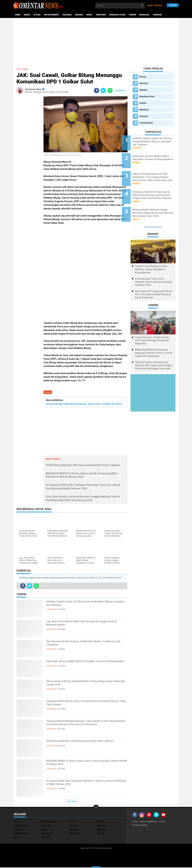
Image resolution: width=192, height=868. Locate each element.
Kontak (166, 822)
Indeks (27, 15)
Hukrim (132, 15)
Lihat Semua (72, 802)
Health (73, 822)
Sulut (16, 838)
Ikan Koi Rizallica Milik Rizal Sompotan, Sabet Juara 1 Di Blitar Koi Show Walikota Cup (85, 405)
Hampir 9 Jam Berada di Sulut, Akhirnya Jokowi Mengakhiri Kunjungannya (151, 256)
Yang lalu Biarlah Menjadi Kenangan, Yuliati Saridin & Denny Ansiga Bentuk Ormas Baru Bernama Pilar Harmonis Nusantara (82, 728)
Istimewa (144, 116)
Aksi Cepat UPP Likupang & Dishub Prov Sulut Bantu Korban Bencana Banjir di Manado (153, 281)
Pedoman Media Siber (151, 822)
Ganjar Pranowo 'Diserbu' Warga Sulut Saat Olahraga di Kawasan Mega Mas (152, 327)
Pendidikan (47, 834)
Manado (79, 15)
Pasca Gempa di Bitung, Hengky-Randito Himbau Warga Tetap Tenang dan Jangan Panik (86, 685)
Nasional (67, 15)
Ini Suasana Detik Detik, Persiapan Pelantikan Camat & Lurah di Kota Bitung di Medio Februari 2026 (86, 787)
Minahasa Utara (117, 15)
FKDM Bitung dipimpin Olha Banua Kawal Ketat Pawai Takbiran (86, 745)
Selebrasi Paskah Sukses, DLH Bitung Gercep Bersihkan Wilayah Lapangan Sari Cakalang (84, 605)
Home (18, 15)
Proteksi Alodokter (141, 826)
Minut (90, 15)
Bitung (37, 15)
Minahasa (144, 15)
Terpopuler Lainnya (153, 213)
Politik (101, 834)
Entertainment (52, 15)
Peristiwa (101, 15)
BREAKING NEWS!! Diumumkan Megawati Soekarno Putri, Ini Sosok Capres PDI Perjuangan (154, 339)
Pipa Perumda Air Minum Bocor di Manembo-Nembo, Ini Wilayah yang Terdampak (84, 645)
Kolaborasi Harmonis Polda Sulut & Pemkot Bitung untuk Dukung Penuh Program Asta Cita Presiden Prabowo (156, 187)
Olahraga (102, 830)
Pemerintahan (146, 123)
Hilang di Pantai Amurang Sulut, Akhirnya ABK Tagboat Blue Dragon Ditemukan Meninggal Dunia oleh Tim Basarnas (154, 352)
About (136, 822)
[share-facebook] (97, 91)
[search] (120, 6)
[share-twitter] (103, 91)
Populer (173, 5)
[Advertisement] (96, 41)
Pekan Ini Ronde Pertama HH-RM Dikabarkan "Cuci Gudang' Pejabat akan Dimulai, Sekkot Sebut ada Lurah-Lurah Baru (157, 172)
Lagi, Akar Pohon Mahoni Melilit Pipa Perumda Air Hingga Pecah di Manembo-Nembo (85, 625)
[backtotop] (96, 808)
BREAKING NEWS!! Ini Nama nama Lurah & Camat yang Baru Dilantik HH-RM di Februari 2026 (84, 767)
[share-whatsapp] (110, 91)
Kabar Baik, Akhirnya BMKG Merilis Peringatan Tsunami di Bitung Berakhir (85, 665)
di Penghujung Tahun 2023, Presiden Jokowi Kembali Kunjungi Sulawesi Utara (153, 268)
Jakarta (73, 826)
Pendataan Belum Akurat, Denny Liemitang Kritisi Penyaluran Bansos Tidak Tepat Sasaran (85, 705)
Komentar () (121, 91)
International (21, 826)
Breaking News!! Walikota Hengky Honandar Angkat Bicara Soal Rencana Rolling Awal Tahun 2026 (156, 202)
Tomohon (157, 15)
